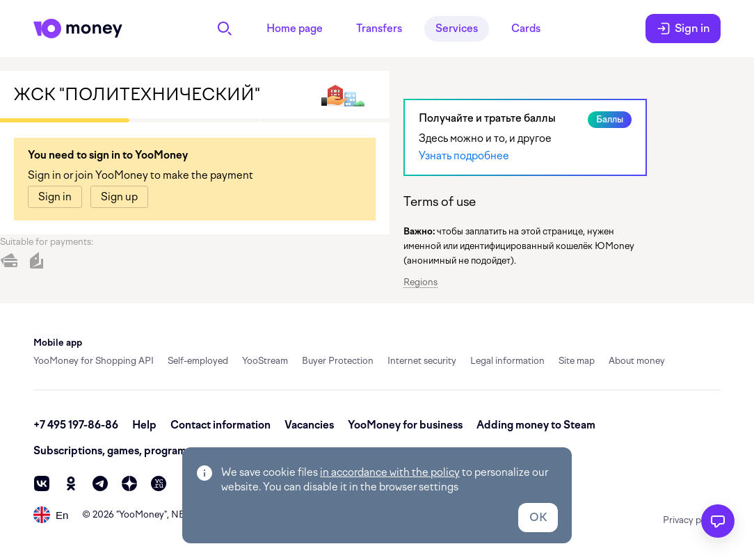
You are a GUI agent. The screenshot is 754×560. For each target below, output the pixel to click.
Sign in (683, 29)
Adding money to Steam (536, 425)
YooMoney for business (405, 425)
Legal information (507, 361)
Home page (295, 29)
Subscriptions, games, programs (112, 451)
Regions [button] (420, 282)
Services (457, 29)
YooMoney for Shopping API (94, 361)
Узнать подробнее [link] (464, 156)
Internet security (422, 361)
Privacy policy (692, 520)
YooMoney (142, 514)
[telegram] (100, 483)
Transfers (379, 29)
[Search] (225, 29)
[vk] (42, 483)
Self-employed (198, 361)
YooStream (265, 361)
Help (144, 425)
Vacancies (309, 425)
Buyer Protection (338, 361)
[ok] (71, 483)
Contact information (220, 425)
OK (538, 517)
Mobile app (58, 343)
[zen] (129, 483)
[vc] (159, 483)
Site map (577, 361)
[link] (55, 197)
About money (637, 361)
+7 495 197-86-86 (76, 425)
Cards (526, 29)
